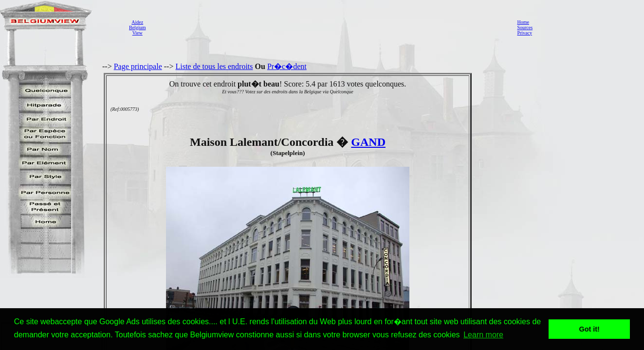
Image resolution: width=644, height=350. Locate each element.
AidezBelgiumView (137, 27)
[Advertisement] (329, 27)
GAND (368, 142)
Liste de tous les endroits (214, 66)
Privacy (524, 33)
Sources (525, 27)
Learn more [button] (483, 335)
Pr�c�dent (287, 66)
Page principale (138, 66)
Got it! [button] (589, 329)
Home (523, 22)
